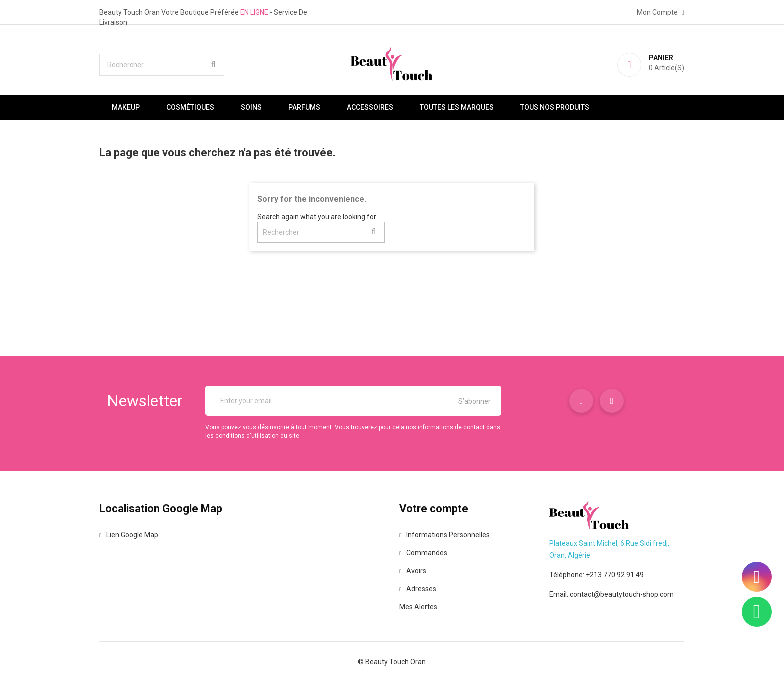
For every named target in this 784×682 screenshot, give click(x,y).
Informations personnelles (445, 535)
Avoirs (413, 571)
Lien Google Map (129, 535)
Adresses (418, 589)
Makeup (126, 107)
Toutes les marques (457, 107)
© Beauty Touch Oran (392, 662)
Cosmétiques (190, 107)
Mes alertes (418, 607)
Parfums (304, 107)
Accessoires (370, 107)
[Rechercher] (162, 65)
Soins (251, 107)
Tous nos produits (555, 107)
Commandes (423, 553)
